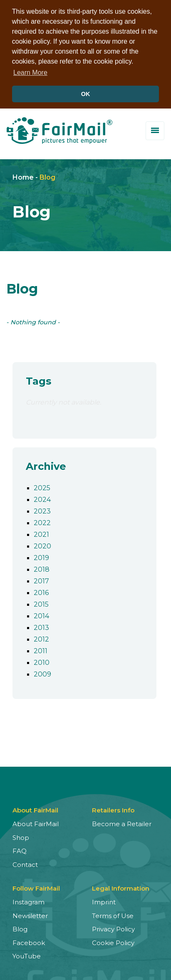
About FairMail (36, 823)
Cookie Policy (113, 941)
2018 (42, 568)
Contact (25, 863)
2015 (41, 603)
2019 (41, 557)
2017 (41, 580)
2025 (42, 487)
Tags (38, 379)
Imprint (104, 901)
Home (23, 176)
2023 (42, 510)
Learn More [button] (30, 73)
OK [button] (86, 94)
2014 (41, 615)
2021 (41, 533)
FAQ (20, 850)
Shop (21, 836)
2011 (41, 650)
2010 (42, 661)
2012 (41, 638)
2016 (41, 591)
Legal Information (121, 887)
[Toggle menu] (155, 129)
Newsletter (30, 914)
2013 (41, 626)
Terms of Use (113, 914)
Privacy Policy (113, 928)
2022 (42, 522)
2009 (42, 673)
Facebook (29, 941)
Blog (47, 176)
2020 (42, 545)
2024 (42, 498)
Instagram (28, 901)
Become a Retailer (122, 823)
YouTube (27, 955)
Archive (46, 465)
